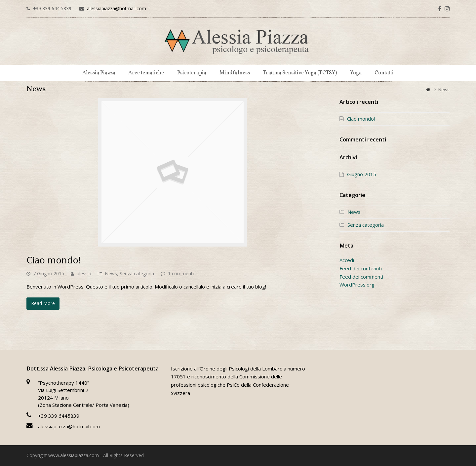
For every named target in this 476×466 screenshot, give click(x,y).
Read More (43, 303)
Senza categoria (137, 273)
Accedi (347, 260)
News (111, 273)
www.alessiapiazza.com (74, 455)
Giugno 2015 (362, 174)
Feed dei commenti (361, 277)
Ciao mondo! (54, 260)
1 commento (182, 273)
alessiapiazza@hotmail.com (117, 8)
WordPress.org (357, 285)
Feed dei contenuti (361, 268)
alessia (84, 273)
